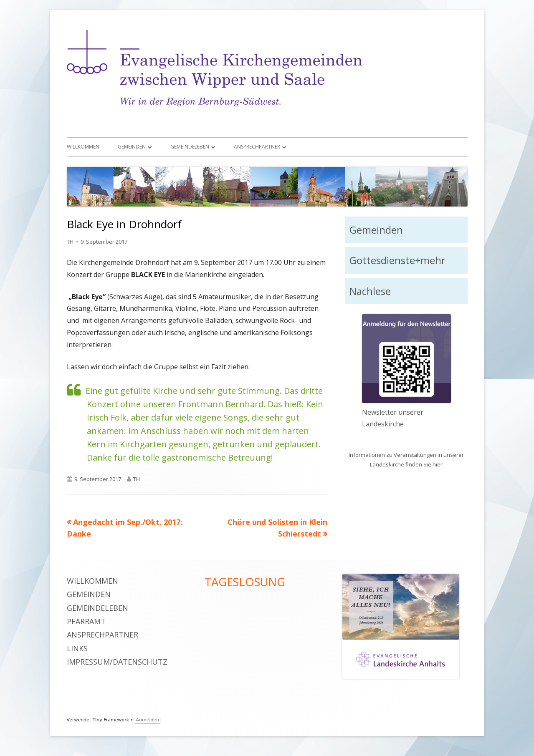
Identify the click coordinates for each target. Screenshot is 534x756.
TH (70, 242)
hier (438, 464)
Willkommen (83, 147)
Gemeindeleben (190, 147)
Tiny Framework (111, 720)
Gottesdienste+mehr (397, 260)
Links (77, 648)
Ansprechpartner (257, 147)
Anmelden (148, 720)
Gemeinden (132, 147)
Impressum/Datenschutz (117, 662)
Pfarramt (86, 621)
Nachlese (370, 291)
